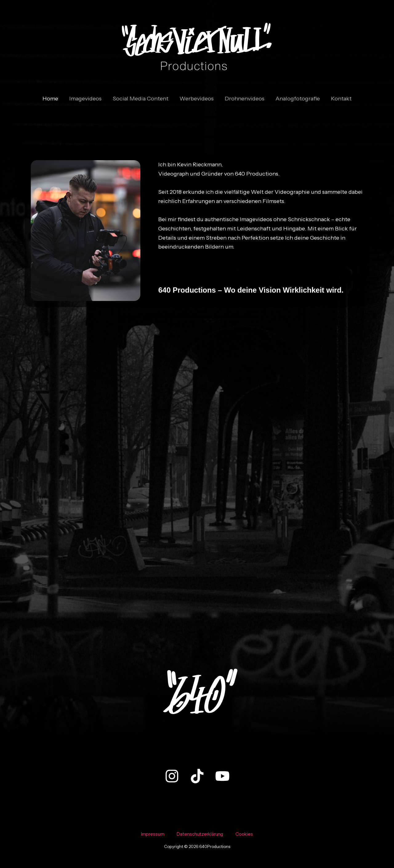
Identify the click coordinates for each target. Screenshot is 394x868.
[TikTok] (197, 776)
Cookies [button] (244, 834)
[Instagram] (172, 776)
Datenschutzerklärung (200, 834)
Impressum (153, 834)
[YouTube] (222, 776)
